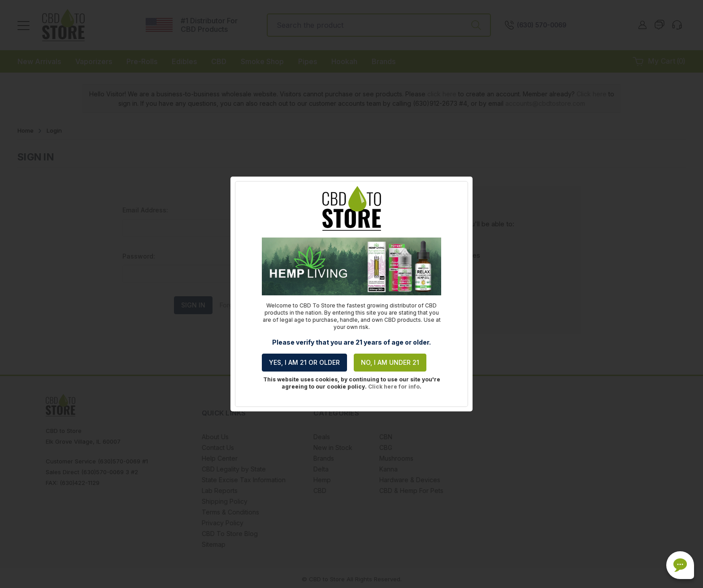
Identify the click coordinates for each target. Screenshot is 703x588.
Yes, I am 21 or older (304, 362)
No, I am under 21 (390, 362)
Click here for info (394, 387)
